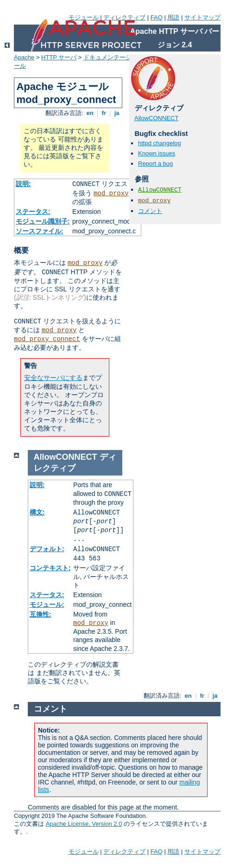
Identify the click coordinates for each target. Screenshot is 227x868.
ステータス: (33, 212)
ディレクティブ (124, 17)
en (90, 113)
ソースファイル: (40, 231)
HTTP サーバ (59, 57)
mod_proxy (111, 193)
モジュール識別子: (43, 221)
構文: (37, 512)
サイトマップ (202, 17)
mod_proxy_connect (47, 339)
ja (117, 113)
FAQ (157, 17)
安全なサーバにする (53, 378)
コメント (150, 211)
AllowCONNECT (156, 118)
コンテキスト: (50, 568)
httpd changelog (160, 143)
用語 (173, 17)
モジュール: (47, 604)
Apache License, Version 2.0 (84, 824)
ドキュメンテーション (113, 57)
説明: (23, 184)
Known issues (157, 153)
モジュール (84, 17)
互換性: (41, 614)
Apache (24, 57)
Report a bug (155, 164)
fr (104, 113)
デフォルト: (47, 549)
